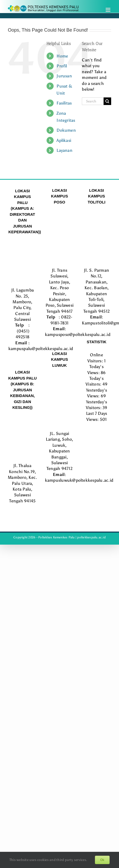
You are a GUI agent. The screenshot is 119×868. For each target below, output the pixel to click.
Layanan (64, 150)
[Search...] (93, 101)
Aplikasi (64, 140)
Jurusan (64, 76)
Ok (102, 860)
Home (62, 56)
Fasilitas (64, 103)
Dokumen (66, 130)
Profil (62, 66)
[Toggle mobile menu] (108, 10)
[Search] (107, 101)
